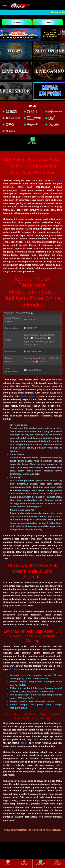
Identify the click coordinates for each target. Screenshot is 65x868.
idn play (13, 669)
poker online (28, 396)
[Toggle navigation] (5, 5)
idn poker (56, 180)
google (24, 743)
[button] (6, 34)
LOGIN (48, 22)
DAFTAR (17, 22)
